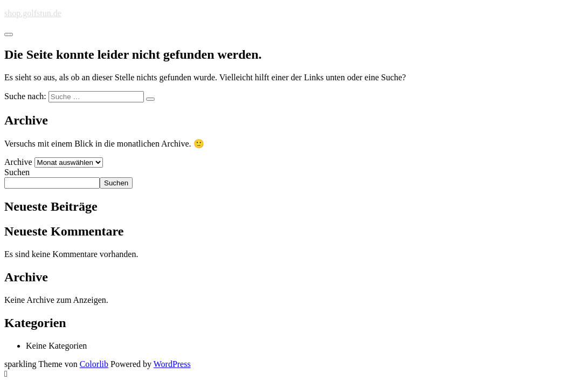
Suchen (17, 172)
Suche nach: (25, 96)
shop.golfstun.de (33, 13)
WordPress (172, 364)
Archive (18, 162)
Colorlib (94, 364)
